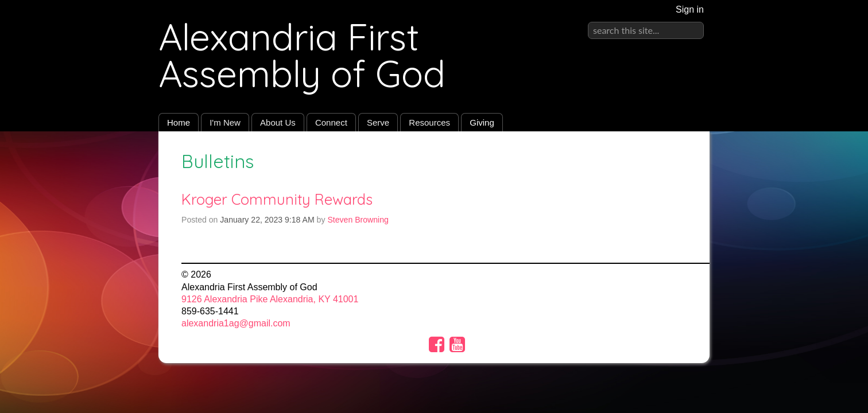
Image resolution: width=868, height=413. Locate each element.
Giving (482, 122)
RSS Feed (679, 158)
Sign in (690, 9)
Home (179, 122)
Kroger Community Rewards (277, 199)
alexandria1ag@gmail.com (236, 323)
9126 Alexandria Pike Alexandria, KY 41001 (270, 299)
